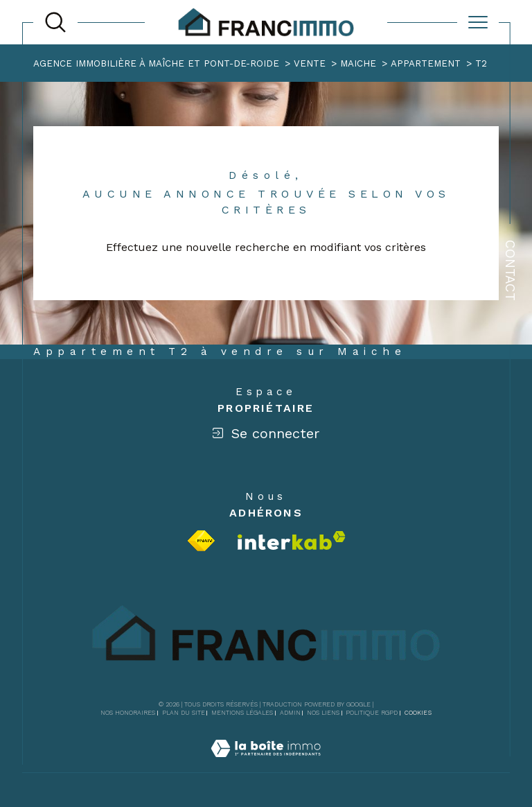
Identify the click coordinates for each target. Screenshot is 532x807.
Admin (290, 713)
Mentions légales (242, 713)
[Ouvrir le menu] (478, 22)
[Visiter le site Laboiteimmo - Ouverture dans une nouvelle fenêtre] (266, 764)
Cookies (418, 713)
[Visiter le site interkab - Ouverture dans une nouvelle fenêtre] (292, 540)
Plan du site (184, 713)
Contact (510, 270)
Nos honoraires (128, 713)
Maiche (358, 63)
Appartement (426, 63)
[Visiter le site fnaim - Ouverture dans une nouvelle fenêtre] (201, 541)
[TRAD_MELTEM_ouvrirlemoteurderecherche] (55, 22)
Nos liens (323, 713)
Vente (310, 63)
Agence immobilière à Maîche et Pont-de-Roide (156, 63)
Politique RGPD (372, 713)
